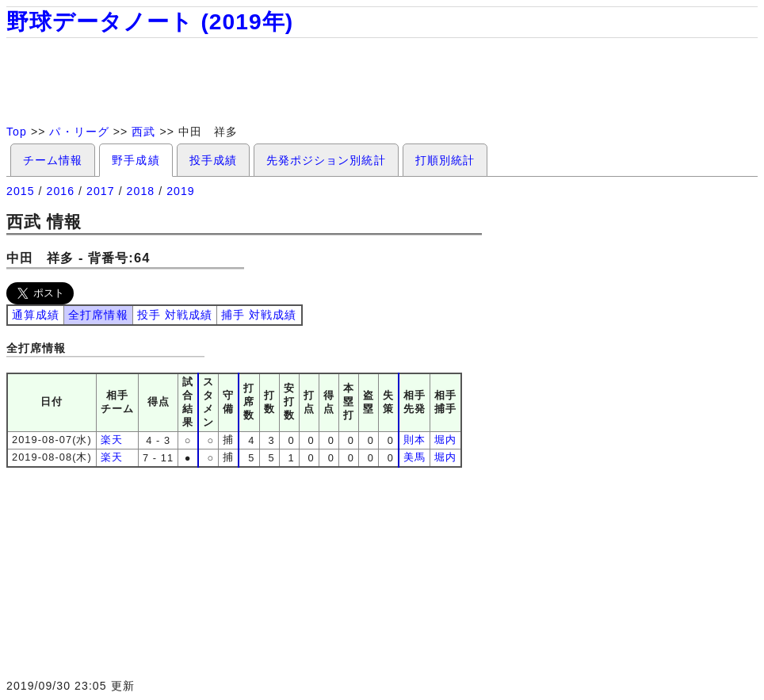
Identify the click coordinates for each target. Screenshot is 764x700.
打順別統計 (445, 160)
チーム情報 (53, 160)
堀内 (445, 440)
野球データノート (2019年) (150, 22)
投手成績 (213, 160)
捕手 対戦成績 (259, 315)
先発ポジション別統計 (326, 160)
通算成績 (36, 315)
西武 (143, 132)
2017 (101, 191)
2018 (141, 191)
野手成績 (136, 160)
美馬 (414, 457)
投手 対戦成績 (175, 315)
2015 (21, 191)
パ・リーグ (79, 132)
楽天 (112, 440)
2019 (181, 191)
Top (17, 132)
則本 (414, 440)
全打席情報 (98, 315)
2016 (61, 191)
